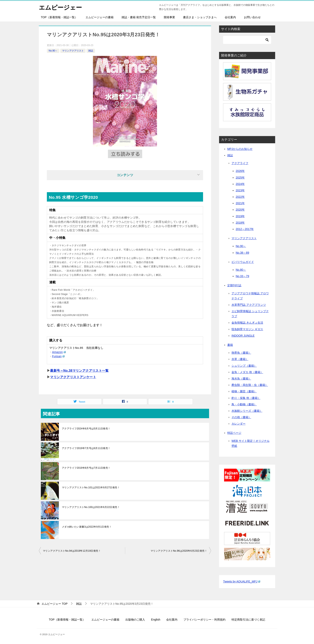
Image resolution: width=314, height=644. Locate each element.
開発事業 (169, 17)
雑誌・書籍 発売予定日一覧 (139, 17)
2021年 (240, 203)
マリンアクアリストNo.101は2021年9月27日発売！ (91, 488)
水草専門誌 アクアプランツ (249, 305)
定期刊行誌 (234, 285)
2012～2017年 (245, 229)
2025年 (240, 178)
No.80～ (241, 270)
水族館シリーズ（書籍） (247, 411)
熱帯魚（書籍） (241, 353)
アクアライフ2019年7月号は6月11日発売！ (86, 448)
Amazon (59, 352)
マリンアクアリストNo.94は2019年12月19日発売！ (72, 551)
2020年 (240, 210)
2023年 (240, 190)
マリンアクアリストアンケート (73, 377)
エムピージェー (60, 7)
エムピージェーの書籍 (100, 17)
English (156, 620)
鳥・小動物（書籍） (244, 404)
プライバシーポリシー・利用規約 (204, 620)
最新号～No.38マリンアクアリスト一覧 (79, 371)
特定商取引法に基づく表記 (248, 620)
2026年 (240, 171)
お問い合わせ (252, 17)
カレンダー (239, 424)
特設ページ (234, 433)
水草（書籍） (240, 359)
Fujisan (58, 356)
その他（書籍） (241, 417)
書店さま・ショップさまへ (200, 17)
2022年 (240, 197)
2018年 (240, 223)
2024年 (240, 184)
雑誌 (91, 51)
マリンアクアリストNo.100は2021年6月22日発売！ (91, 507)
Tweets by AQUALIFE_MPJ (242, 581)
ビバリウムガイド (243, 262)
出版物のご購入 (135, 620)
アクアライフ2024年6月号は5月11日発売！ (86, 429)
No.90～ (53, 51)
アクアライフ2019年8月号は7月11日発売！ (86, 468)
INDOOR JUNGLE (243, 336)
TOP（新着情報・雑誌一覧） (59, 17)
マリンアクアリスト (73, 51)
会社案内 (230, 17)
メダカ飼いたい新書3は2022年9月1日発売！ (87, 527)
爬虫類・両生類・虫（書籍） (250, 385)
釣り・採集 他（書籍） (246, 398)
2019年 (240, 216)
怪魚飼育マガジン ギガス (247, 329)
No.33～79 (242, 276)
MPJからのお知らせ (240, 149)
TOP (54, 604)
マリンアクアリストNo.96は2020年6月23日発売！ (179, 551)
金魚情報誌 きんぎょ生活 (247, 323)
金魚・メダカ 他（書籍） (247, 372)
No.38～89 (242, 253)
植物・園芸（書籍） (244, 391)
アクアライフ (240, 163)
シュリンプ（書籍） (244, 366)
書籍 (230, 345)
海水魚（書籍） (241, 379)
